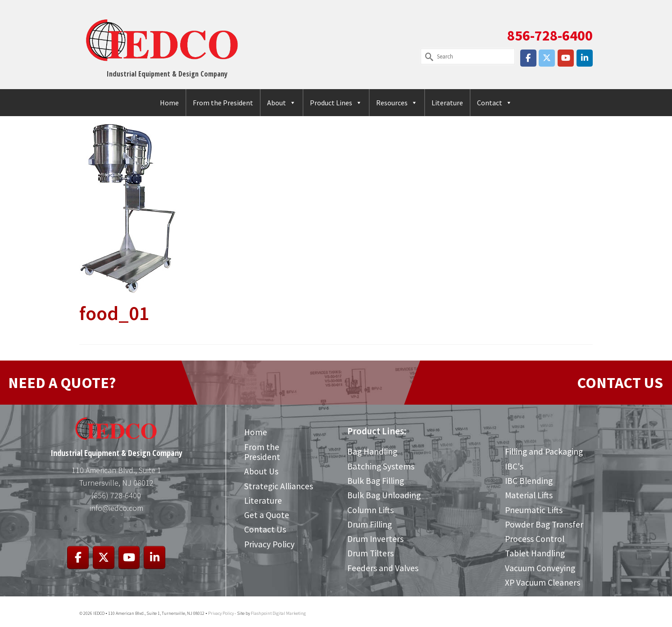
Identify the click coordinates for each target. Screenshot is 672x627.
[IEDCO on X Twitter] (547, 58)
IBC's (514, 466)
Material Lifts (529, 495)
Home (169, 103)
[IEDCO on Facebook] (528, 58)
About (282, 103)
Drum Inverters (375, 539)
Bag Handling (372, 451)
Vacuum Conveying (540, 568)
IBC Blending (529, 481)
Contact (495, 103)
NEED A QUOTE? (62, 383)
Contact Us (265, 529)
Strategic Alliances (279, 486)
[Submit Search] (427, 56)
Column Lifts (370, 510)
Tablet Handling (535, 553)
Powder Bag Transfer (544, 524)
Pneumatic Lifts (534, 510)
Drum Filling (370, 524)
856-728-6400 (550, 36)
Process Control (535, 539)
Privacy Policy (269, 544)
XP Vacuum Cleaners (543, 582)
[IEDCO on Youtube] (566, 58)
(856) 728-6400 (116, 495)
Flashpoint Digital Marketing (278, 613)
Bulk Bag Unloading (384, 495)
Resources (397, 103)
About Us (261, 471)
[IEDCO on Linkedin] (585, 58)
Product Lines (336, 103)
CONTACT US (620, 383)
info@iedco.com (116, 508)
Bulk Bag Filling (376, 481)
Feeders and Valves (383, 568)
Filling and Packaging (544, 451)
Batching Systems (381, 466)
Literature (447, 103)
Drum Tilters (370, 553)
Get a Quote (267, 515)
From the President (223, 103)
